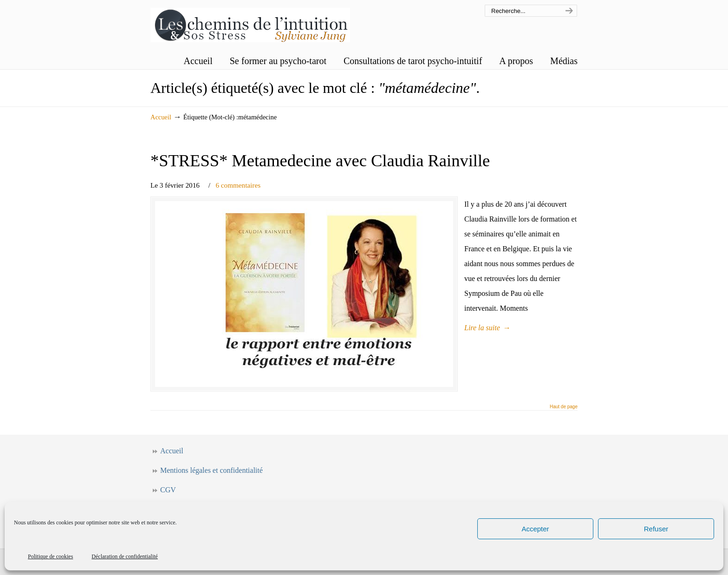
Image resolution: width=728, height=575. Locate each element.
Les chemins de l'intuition (250, 23)
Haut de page (564, 407)
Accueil (161, 117)
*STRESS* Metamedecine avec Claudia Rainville (320, 160)
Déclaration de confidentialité (125, 556)
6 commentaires (238, 185)
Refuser (656, 529)
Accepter (535, 529)
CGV (168, 490)
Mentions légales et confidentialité (211, 470)
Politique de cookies (50, 556)
